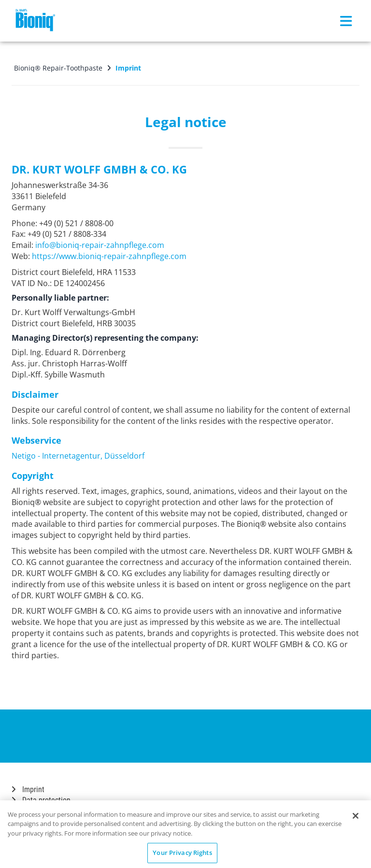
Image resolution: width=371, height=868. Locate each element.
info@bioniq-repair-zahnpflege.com (100, 245)
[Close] (356, 816)
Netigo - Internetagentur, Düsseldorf (78, 456)
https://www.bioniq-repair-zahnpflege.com (109, 256)
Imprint (28, 789)
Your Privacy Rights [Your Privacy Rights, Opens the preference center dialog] (182, 853)
